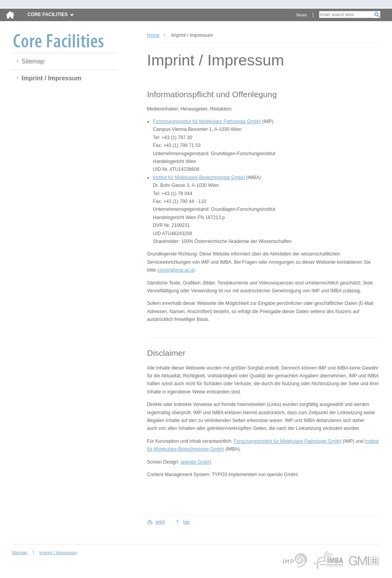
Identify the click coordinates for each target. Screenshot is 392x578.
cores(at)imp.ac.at (176, 270)
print (160, 522)
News (302, 15)
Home (153, 35)
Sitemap (33, 61)
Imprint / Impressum (52, 78)
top (186, 522)
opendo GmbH (196, 462)
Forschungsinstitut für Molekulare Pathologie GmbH (207, 121)
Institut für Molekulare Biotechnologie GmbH (199, 178)
